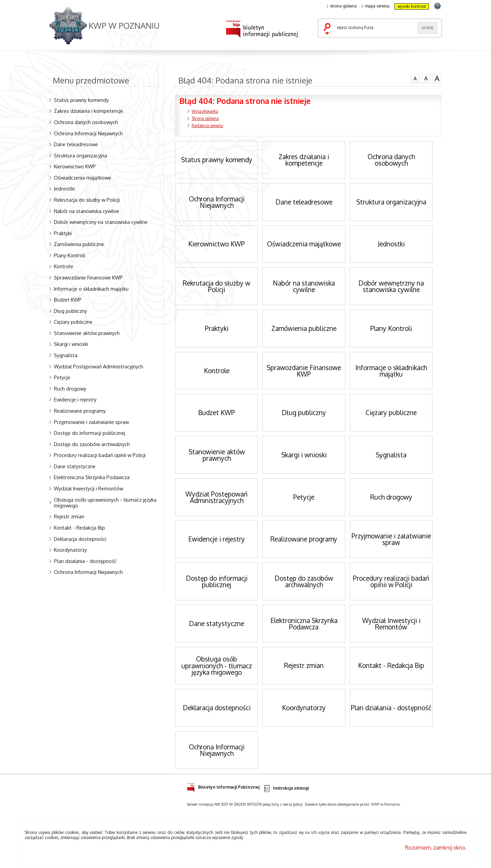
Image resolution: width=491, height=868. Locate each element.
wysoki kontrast (412, 6)
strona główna (342, 6)
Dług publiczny (70, 311)
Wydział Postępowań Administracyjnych (99, 366)
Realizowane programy (80, 411)
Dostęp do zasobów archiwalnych (92, 444)
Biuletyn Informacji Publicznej (223, 786)
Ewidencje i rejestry (75, 399)
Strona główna (205, 118)
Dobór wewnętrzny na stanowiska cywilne (101, 222)
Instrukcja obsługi (286, 788)
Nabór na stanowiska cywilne (86, 211)
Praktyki (63, 233)
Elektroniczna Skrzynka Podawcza (92, 477)
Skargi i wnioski (71, 344)
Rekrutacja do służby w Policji (87, 200)
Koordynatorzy (70, 550)
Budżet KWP (68, 300)
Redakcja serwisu (207, 126)
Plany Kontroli (70, 255)
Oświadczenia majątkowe (83, 178)
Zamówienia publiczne (79, 244)
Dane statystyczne (75, 466)
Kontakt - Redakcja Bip (79, 528)
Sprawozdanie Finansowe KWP (88, 277)
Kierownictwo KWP (75, 166)
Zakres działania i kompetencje (88, 111)
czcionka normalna (415, 78)
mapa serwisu (376, 6)
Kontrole (64, 266)
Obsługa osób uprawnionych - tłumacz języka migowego (105, 502)
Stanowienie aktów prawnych (87, 333)
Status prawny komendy (81, 100)
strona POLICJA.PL (437, 6)
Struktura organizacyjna (80, 155)
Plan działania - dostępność (85, 561)
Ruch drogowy (70, 389)
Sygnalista (66, 355)
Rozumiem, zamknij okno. (436, 848)
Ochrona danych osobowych (86, 122)
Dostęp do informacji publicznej (90, 433)
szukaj (329, 29)
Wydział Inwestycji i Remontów (88, 488)
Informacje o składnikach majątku (91, 289)
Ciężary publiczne (73, 322)
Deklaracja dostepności (80, 539)
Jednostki (64, 188)
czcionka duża (437, 78)
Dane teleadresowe (76, 144)
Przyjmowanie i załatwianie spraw (91, 422)
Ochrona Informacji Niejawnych (88, 133)
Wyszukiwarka (205, 111)
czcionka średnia (426, 78)
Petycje (62, 377)
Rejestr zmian (69, 516)
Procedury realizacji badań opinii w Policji (100, 455)
